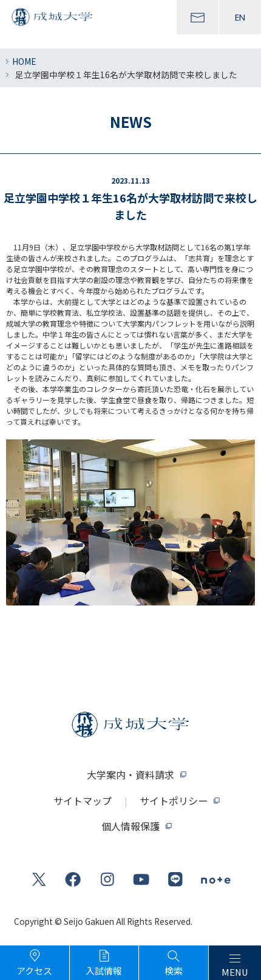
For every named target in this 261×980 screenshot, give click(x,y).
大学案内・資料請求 (130, 775)
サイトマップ (83, 801)
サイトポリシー (174, 801)
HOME (24, 61)
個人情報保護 (130, 826)
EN (240, 17)
